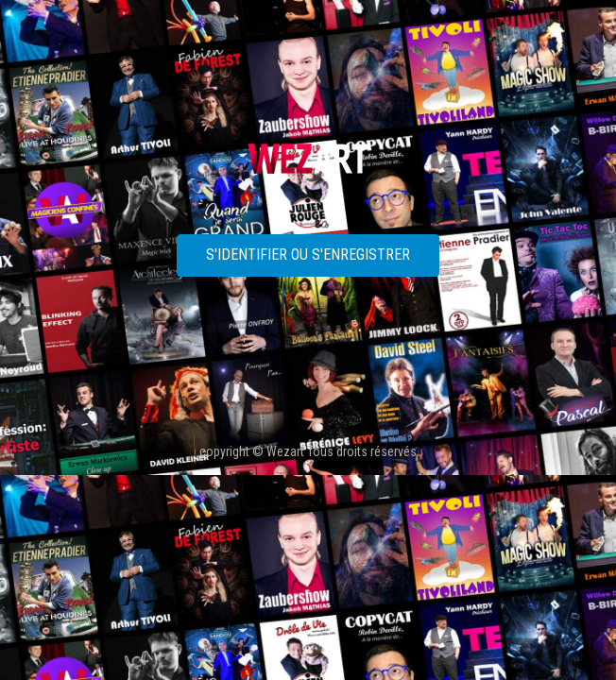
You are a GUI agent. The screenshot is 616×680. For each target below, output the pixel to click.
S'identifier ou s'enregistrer (308, 255)
